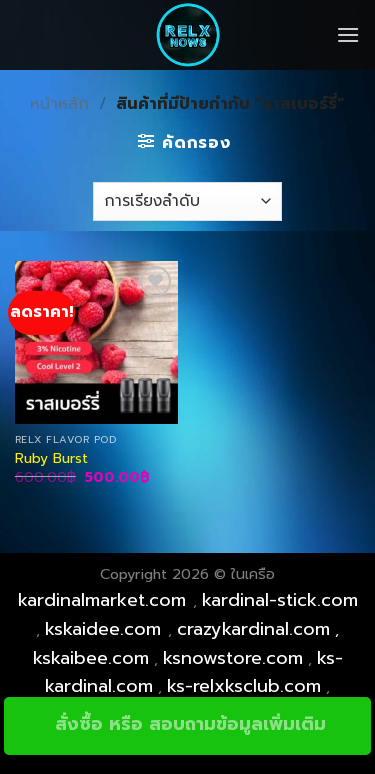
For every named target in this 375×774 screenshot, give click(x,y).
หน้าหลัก (59, 104)
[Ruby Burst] (96, 342)
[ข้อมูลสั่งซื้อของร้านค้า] (187, 201)
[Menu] (348, 34)
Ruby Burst (51, 459)
